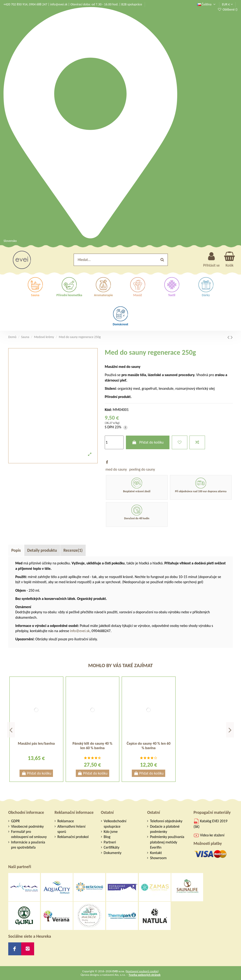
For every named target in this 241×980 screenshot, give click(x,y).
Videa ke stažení (209, 835)
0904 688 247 (38, 4)
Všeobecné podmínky (27, 826)
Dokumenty (113, 853)
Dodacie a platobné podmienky (165, 829)
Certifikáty (112, 847)
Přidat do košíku (148, 442)
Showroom (158, 858)
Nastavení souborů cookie (142, 971)
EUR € (227, 4)
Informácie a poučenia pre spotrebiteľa (28, 845)
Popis (16, 550)
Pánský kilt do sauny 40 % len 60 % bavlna (92, 746)
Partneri (110, 842)
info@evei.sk (59, 4)
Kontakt (156, 853)
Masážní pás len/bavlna (36, 743)
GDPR (15, 821)
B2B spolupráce (132, 4)
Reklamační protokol (73, 837)
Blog (107, 837)
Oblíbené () (227, 10)
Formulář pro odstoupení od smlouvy (29, 834)
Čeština (207, 4)
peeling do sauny (142, 469)
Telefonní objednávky (166, 821)
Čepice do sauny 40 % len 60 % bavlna (149, 746)
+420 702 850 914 (16, 4)
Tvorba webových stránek (145, 975)
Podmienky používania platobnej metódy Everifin (167, 842)
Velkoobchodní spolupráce (115, 824)
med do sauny (116, 469)
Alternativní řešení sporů (71, 829)
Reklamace (66, 821)
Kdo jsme (111, 832)
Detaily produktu (42, 550)
